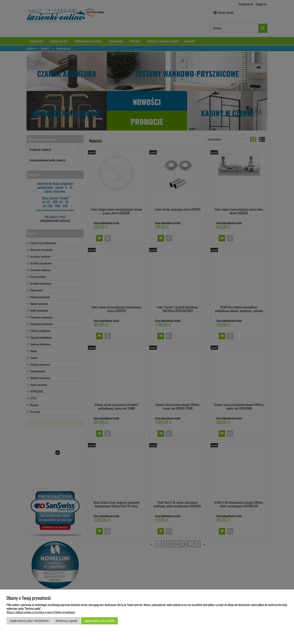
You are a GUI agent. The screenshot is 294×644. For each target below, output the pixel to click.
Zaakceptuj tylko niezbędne (29, 621)
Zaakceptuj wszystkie (99, 621)
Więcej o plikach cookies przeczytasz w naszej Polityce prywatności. (41, 612)
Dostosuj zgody (66, 621)
